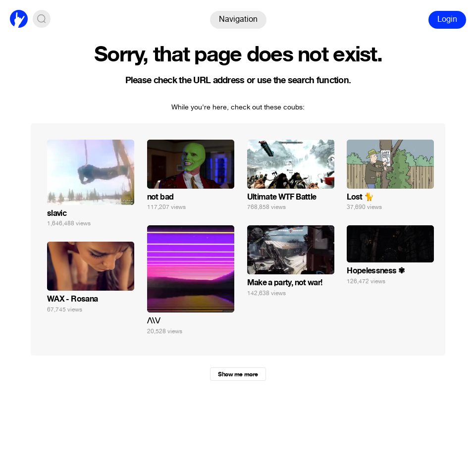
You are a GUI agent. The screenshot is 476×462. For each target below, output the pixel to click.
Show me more (238, 374)
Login (447, 19)
